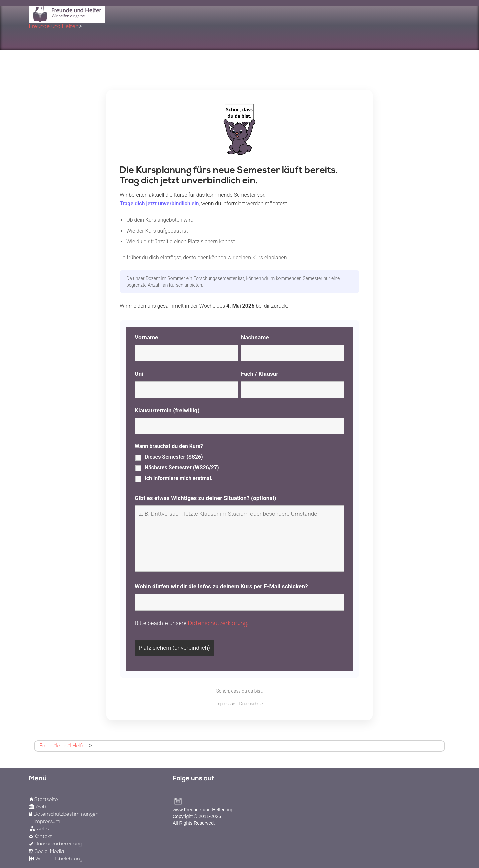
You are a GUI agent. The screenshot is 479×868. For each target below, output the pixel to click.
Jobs (39, 829)
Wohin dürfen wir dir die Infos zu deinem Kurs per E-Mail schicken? (221, 586)
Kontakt (40, 837)
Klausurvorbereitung (55, 844)
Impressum (226, 704)
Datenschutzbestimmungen (64, 815)
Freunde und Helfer (53, 27)
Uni (139, 374)
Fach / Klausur (260, 374)
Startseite (43, 800)
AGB (38, 807)
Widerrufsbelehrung (56, 859)
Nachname (255, 337)
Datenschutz (251, 704)
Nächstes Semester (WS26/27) (182, 468)
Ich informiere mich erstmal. (179, 478)
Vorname (146, 337)
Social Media (46, 852)
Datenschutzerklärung (218, 623)
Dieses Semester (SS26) (174, 457)
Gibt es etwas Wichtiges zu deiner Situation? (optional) (205, 498)
